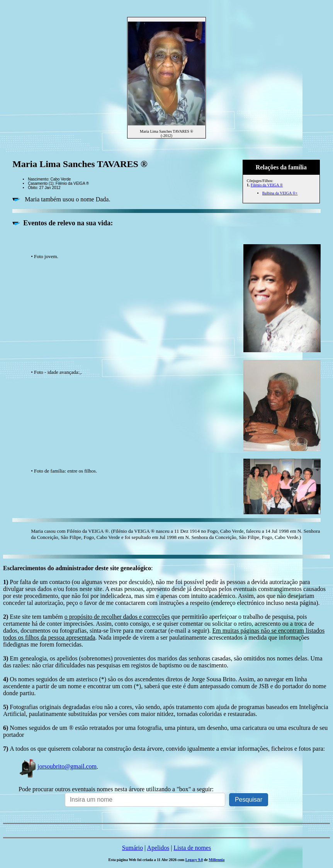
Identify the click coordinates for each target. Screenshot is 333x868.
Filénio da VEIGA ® (267, 185)
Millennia (217, 860)
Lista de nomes (192, 848)
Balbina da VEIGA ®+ (280, 193)
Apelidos (158, 848)
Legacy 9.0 (194, 860)
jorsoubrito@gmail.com (58, 766)
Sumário (133, 848)
